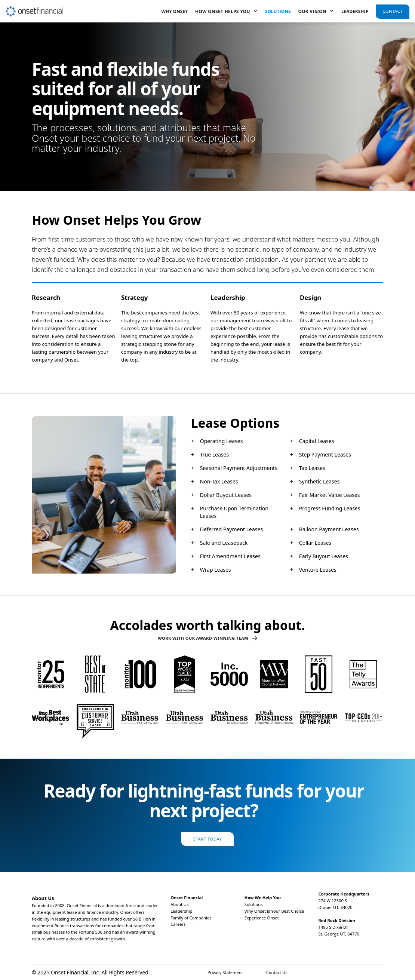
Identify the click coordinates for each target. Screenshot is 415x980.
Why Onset (175, 11)
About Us (179, 904)
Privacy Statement (225, 972)
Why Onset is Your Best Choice (274, 911)
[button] (226, 11)
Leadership (355, 11)
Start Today (207, 839)
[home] (34, 8)
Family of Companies (191, 918)
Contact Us (277, 972)
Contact (393, 11)
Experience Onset (262, 918)
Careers (178, 924)
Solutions (278, 11)
